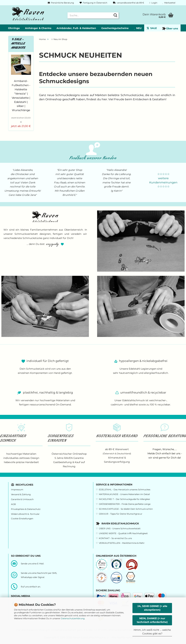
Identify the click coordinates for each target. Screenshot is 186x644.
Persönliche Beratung (61, 3)
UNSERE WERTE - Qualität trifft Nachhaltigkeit (123, 533)
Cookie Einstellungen (22, 519)
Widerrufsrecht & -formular (25, 514)
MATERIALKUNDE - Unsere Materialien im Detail (124, 494)
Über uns (170, 29)
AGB (13, 504)
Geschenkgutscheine (115, 28)
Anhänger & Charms (38, 28)
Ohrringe (14, 28)
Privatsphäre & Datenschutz (26, 509)
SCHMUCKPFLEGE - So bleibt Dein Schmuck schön (126, 509)
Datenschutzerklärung (73, 618)
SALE (152, 28)
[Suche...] (115, 16)
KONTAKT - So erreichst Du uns (115, 538)
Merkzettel (169, 3)
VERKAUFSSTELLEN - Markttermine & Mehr (122, 543)
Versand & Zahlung (21, 494)
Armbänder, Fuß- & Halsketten (76, 28)
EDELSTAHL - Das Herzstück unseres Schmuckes (125, 490)
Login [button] (153, 3)
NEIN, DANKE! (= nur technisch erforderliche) (152, 620)
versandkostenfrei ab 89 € (128, 3)
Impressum (17, 490)
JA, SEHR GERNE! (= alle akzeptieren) (152, 608)
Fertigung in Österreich (93, 3)
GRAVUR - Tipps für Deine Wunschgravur (121, 514)
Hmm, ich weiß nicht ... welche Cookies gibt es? (152, 632)
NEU (138, 28)
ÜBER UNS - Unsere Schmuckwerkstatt (120, 528)
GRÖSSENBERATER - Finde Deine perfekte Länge (125, 504)
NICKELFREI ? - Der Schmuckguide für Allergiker (124, 499)
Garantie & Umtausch (22, 499)
